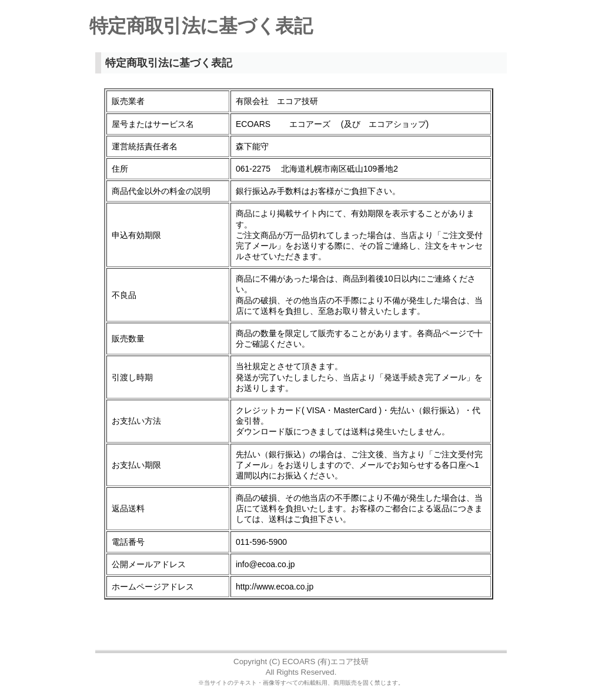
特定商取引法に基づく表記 (201, 26)
